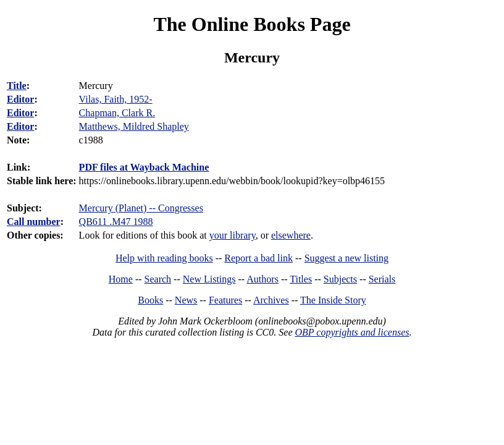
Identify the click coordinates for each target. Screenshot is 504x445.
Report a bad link (258, 258)
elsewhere (291, 235)
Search (158, 279)
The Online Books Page (252, 24)
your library (233, 235)
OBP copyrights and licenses (352, 332)
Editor (20, 99)
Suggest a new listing (346, 258)
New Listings (209, 279)
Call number (34, 222)
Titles (301, 279)
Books (150, 300)
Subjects (340, 279)
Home (121, 279)
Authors (262, 279)
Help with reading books (164, 258)
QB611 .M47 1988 (116, 222)
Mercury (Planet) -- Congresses (141, 208)
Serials (382, 279)
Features (225, 300)
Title (17, 86)
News (186, 300)
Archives (271, 300)
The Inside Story (333, 300)
